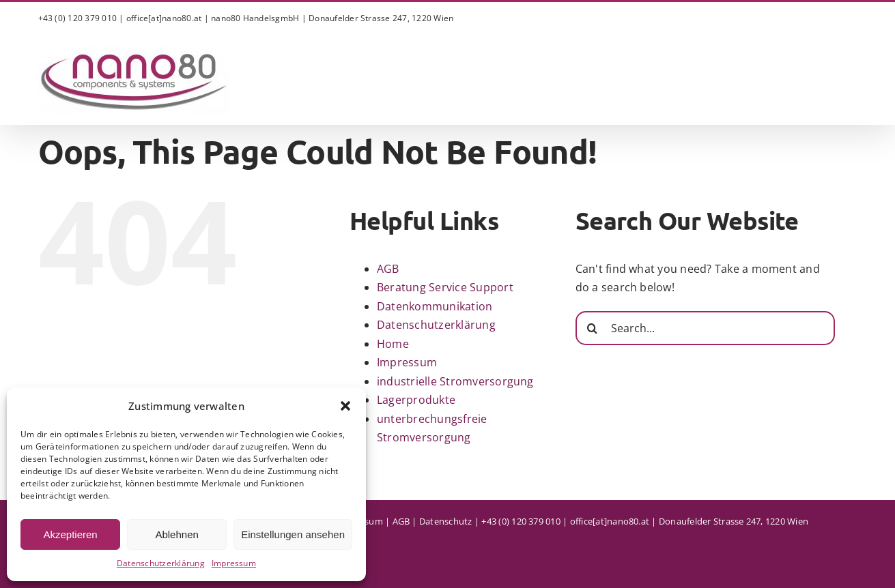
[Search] (593, 328)
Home (393, 344)
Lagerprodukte (416, 400)
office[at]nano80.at (164, 18)
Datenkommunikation (435, 306)
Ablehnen (176, 534)
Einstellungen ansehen (293, 534)
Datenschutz (446, 521)
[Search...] (705, 328)
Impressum (234, 563)
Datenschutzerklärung (161, 563)
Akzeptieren (70, 534)
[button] (345, 406)
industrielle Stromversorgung (455, 381)
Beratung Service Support (445, 287)
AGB (388, 269)
